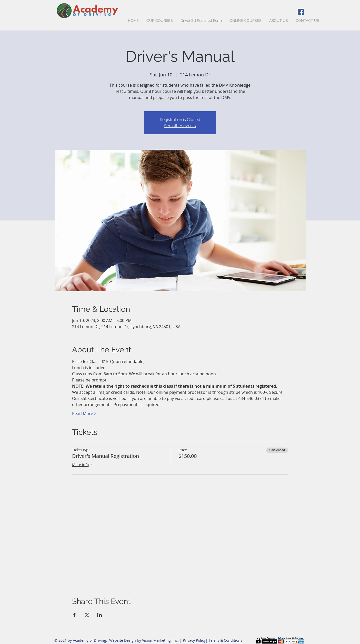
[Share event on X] (87, 615)
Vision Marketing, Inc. (160, 640)
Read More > (84, 414)
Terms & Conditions (226, 640)
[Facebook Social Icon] (301, 12)
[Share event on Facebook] (74, 615)
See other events (180, 126)
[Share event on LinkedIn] (100, 615)
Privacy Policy (194, 640)
